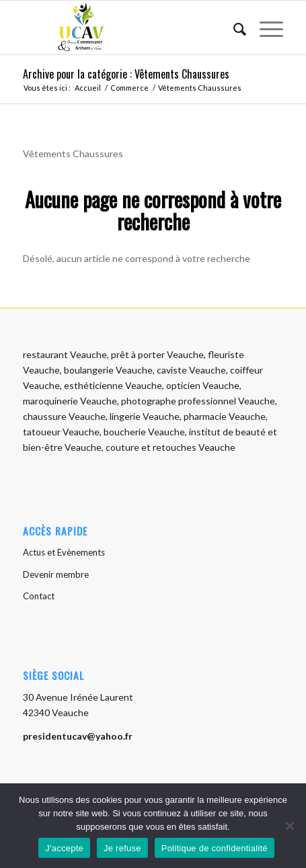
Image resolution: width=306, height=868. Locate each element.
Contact (39, 596)
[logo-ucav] (127, 28)
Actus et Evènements (64, 552)
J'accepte (64, 848)
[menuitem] (233, 28)
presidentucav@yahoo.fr (78, 736)
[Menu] (265, 28)
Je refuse (122, 848)
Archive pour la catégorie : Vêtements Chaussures (126, 74)
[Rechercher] (233, 28)
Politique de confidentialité (215, 848)
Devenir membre (56, 574)
